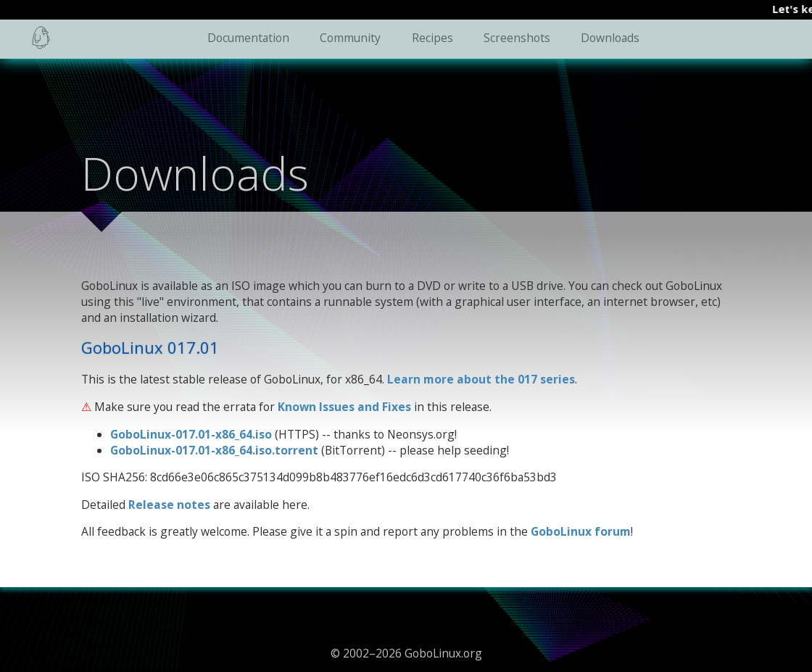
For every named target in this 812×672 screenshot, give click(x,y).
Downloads (610, 38)
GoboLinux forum (581, 531)
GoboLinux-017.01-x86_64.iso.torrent (214, 450)
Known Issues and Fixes (344, 407)
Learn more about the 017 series (481, 379)
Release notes (169, 505)
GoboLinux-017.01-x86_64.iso (191, 434)
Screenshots (517, 38)
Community (350, 38)
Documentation (248, 38)
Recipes (432, 38)
